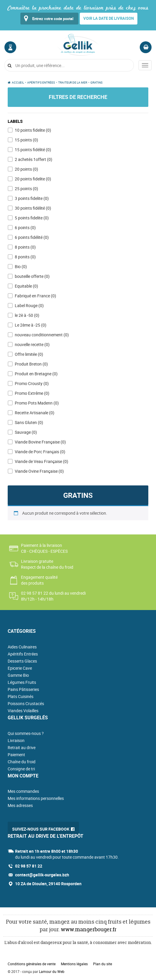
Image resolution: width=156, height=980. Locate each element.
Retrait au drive (22, 747)
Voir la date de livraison (109, 18)
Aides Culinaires (22, 647)
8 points (25, 247)
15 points (26, 140)
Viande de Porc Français (40, 452)
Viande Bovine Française (40, 442)
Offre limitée (29, 354)
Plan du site (103, 964)
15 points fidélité (33, 150)
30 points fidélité (33, 208)
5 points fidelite (32, 218)
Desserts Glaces (22, 661)
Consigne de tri (21, 769)
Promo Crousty (32, 383)
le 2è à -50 (27, 315)
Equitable (26, 286)
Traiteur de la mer (73, 82)
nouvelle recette (32, 344)
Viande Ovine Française (39, 471)
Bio (21, 266)
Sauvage (26, 432)
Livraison (16, 740)
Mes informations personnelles (36, 798)
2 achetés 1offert (34, 159)
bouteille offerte (32, 276)
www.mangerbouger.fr (89, 929)
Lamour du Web (52, 971)
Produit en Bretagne (36, 374)
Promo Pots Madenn (37, 403)
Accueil (18, 82)
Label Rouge (29, 305)
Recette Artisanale (35, 413)
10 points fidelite (33, 130)
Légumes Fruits (22, 682)
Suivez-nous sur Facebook (41, 829)
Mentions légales (74, 964)
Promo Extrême (32, 393)
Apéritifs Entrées (41, 82)
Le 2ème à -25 (31, 325)
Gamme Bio (18, 675)
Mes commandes (23, 791)
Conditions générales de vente (32, 964)
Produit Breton (31, 364)
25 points (26, 189)
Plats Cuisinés (21, 696)
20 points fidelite (33, 179)
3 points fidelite (32, 198)
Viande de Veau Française (42, 461)
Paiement (16, 755)
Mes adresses (20, 805)
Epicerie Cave (20, 668)
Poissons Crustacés (26, 703)
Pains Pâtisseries (23, 689)
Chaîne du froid (22, 762)
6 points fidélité (32, 237)
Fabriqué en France (35, 296)
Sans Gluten (29, 422)
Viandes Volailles (23, 711)
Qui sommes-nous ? (26, 733)
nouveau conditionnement (42, 335)
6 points (25, 228)
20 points (26, 169)
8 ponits (25, 257)
